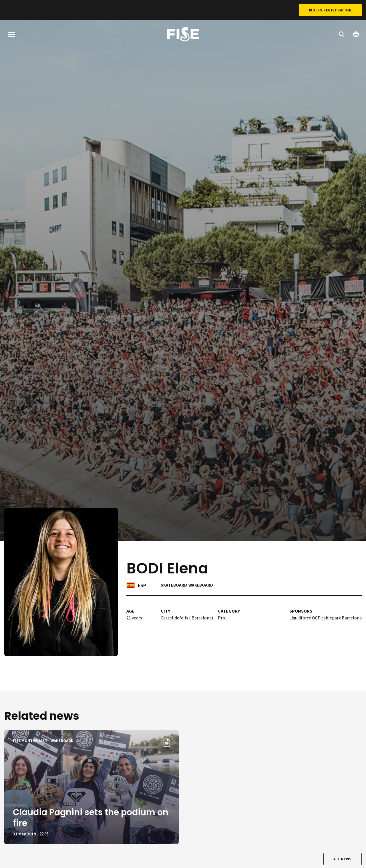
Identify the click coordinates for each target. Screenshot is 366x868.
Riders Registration (330, 10)
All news (343, 859)
